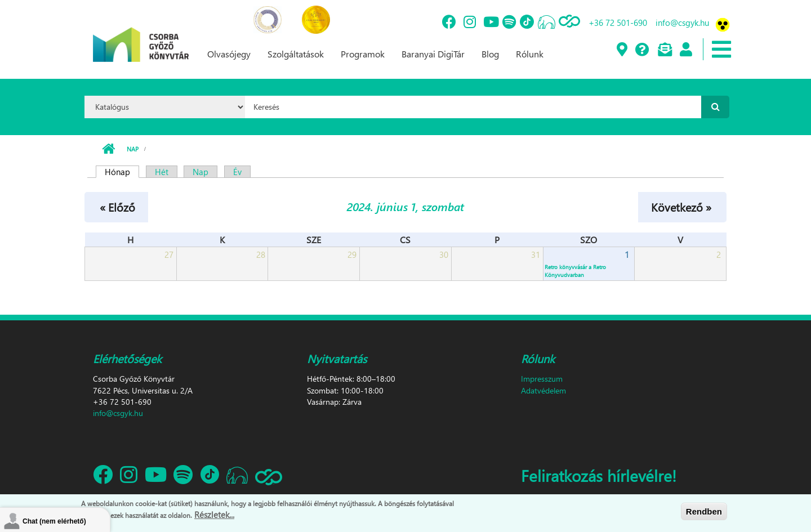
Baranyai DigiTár (433, 54)
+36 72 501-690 (618, 23)
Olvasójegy (229, 54)
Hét (162, 172)
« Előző (117, 207)
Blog (490, 54)
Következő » (681, 207)
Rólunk (530, 54)
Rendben (704, 512)
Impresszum (542, 379)
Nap (133, 149)
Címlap (108, 149)
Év (237, 172)
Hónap (122, 172)
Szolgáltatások (296, 54)
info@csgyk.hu (682, 23)
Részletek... (214, 516)
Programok (363, 54)
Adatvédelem (543, 390)
